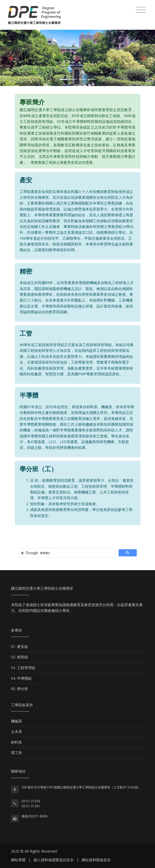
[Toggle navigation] (141, 10)
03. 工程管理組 (23, 668)
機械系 (16, 721)
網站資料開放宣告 (96, 860)
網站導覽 (18, 860)
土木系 (16, 731)
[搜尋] (66, 553)
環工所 (16, 753)
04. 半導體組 (21, 678)
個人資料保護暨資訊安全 (54, 860)
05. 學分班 (19, 689)
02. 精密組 (19, 657)
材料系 (16, 742)
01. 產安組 (19, 646)
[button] (12, 58)
